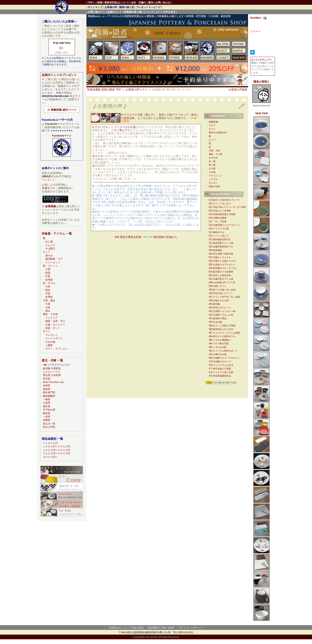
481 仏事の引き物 (218, 354)
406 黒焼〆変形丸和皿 (128, 237)
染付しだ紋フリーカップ (174, 115)
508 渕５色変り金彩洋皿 (221, 254)
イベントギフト (54, 338)
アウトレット (215, 176)
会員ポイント (114, 12)
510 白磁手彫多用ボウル (221, 247)
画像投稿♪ (214, 122)
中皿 (48, 276)
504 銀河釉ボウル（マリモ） (223, 268)
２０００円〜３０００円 (56, 450)
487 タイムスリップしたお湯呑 (224, 333)
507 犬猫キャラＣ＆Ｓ (220, 257)
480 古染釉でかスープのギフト (224, 358)
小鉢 (48, 286)
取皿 (48, 273)
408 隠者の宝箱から (165, 237)
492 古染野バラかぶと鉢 (221, 315)
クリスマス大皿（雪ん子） (140, 115)
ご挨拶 (99, 2)
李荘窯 (47, 379)
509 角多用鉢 (215, 250)
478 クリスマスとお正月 (221, 365)
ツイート (256, 31)
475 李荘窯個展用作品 (220, 376)
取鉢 (48, 290)
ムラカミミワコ (52, 372)
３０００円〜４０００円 (56, 453)
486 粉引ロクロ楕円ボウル (222, 336)
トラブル (213, 179)
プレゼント (52, 335)
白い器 (212, 161)
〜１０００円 (50, 443)
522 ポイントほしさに (220, 203)
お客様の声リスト (136, 90)
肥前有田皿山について (117, 2)
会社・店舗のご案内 (142, 2)
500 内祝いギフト (218, 286)
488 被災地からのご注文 (221, 329)
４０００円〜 (50, 457)
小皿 (48, 269)
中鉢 (48, 293)
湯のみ (49, 255)
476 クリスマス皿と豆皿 (221, 372)
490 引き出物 (215, 322)
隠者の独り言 (127, 7)
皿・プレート (50, 266)
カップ (212, 140)
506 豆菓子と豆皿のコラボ (222, 261)
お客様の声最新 (238, 90)
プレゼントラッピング (148, 7)
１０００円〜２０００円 (56, 446)
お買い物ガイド (96, 12)
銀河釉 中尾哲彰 (52, 368)
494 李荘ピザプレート (220, 308)
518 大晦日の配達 (218, 218)
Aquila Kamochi (261, 106)
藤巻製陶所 (49, 396)
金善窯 (47, 385)
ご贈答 (49, 345)
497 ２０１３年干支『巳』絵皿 (224, 297)
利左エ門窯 (49, 427)
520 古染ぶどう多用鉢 (220, 211)
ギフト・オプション (56, 349)
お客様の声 (111, 7)
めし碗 (49, 242)
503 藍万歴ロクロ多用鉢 (221, 272)
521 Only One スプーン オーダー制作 (227, 207)
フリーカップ (53, 262)
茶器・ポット (53, 328)
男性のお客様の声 (218, 133)
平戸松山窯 (49, 410)
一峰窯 (47, 399)
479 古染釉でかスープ (220, 362)
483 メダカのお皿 (218, 347)
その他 (212, 172)
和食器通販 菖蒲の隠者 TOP (104, 90)
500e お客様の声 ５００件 (222, 282)
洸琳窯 (47, 420)
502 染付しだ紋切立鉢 (220, 275)
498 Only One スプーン (220, 293)
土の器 (212, 168)
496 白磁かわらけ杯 (219, 300)
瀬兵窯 (47, 406)
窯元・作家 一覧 (52, 360)
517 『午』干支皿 (218, 221)
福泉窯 (47, 389)
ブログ (212, 125)
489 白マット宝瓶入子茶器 (222, 326)
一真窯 (47, 417)
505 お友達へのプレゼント (222, 265)
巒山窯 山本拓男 (52, 375)
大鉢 (48, 307)
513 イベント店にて (219, 236)
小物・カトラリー (55, 325)
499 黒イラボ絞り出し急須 (222, 290)
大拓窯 (47, 403)
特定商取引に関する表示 (161, 628)
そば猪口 (50, 248)
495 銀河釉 (214, 304)
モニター (213, 183)
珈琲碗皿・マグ (54, 259)
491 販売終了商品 (218, 318)
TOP (90, 2)
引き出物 (50, 342)
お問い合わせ (163, 2)
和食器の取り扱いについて (139, 12)
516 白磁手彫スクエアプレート (224, 225)
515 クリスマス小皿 (219, 229)
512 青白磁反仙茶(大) (220, 239)
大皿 (48, 304)
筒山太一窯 (49, 424)
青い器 (212, 165)
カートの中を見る (166, 12)
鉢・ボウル (49, 283)
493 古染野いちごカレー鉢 (222, 311)
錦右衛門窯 (49, 392)
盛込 (48, 311)
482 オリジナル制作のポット (223, 351)
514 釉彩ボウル (216, 232)
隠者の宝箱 (214, 186)
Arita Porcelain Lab (53, 382)
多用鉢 (49, 297)
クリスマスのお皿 (125, 127)
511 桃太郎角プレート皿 (221, 243)
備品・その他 (215, 154)
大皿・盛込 (49, 300)
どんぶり (50, 245)
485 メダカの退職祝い (220, 340)
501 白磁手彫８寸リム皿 (221, 279)
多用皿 (49, 280)
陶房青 (47, 413)
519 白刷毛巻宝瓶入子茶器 (222, 214)
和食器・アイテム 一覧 (57, 234)
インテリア (52, 318)
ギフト (212, 129)
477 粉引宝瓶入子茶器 (220, 369)
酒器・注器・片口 (55, 321)
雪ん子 (123, 130)
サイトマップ (95, 7)
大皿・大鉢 (214, 151)
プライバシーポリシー (191, 628)
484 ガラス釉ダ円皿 (219, 344)
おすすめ (213, 158)
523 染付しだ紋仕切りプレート (224, 200)
